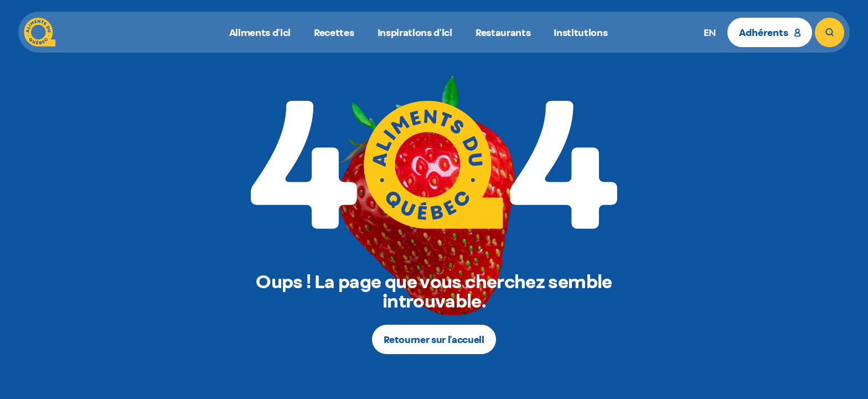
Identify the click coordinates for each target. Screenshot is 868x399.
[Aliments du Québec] (40, 32)
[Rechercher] (830, 32)
